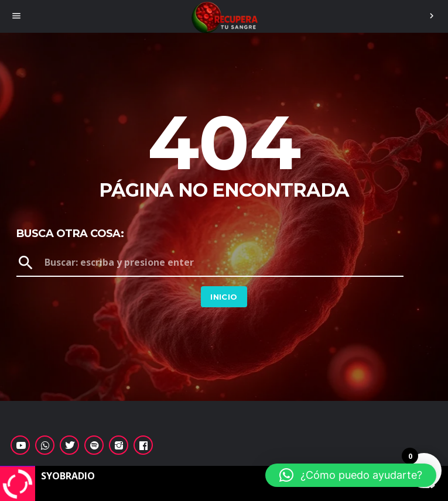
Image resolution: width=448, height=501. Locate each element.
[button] (351, 475)
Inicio (224, 297)
